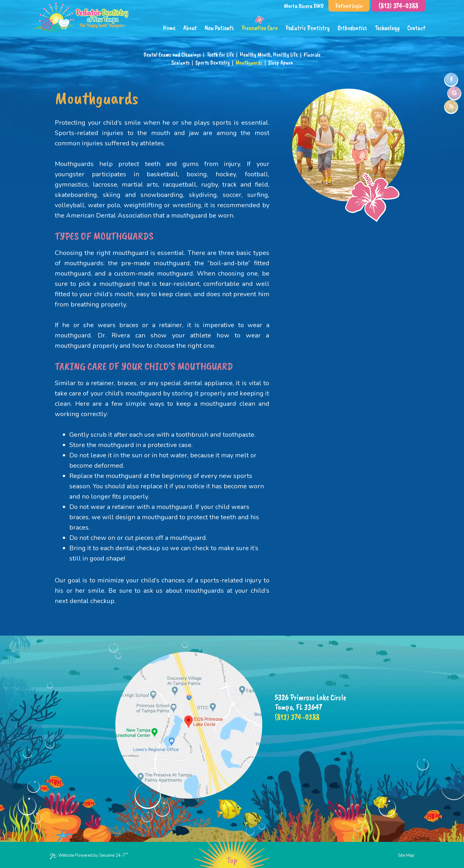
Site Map (406, 855)
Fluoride (312, 54)
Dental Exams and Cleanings (172, 54)
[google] (454, 93)
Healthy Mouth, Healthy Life (269, 54)
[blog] (451, 106)
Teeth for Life (220, 54)
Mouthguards (249, 63)
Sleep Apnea (280, 63)
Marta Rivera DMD (304, 6)
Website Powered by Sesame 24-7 (89, 855)
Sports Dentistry (213, 63)
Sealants (180, 63)
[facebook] (451, 79)
